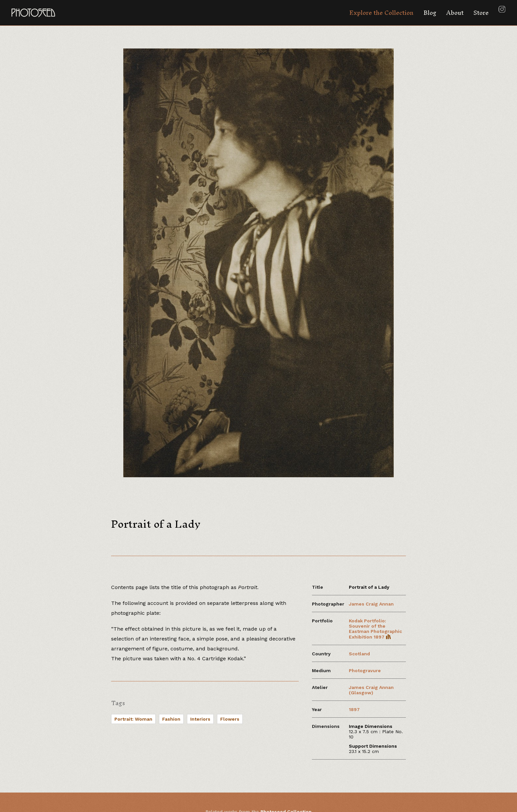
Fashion (171, 719)
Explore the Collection (381, 13)
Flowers (230, 719)
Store (481, 13)
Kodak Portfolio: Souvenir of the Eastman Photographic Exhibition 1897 (375, 629)
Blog (430, 13)
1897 (354, 709)
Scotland (359, 654)
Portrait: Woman (133, 719)
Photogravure (365, 671)
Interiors (200, 719)
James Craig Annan (371, 604)
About (455, 13)
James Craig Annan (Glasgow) (371, 690)
